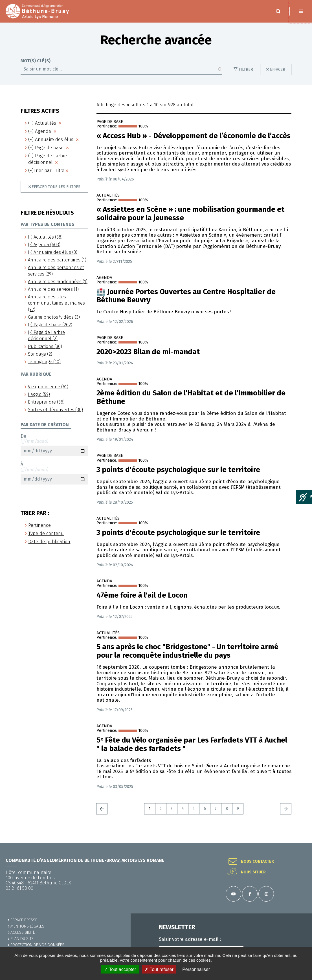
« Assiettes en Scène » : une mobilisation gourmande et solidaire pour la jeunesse (190, 219)
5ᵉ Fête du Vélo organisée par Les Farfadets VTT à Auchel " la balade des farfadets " (192, 750)
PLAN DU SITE (22, 939)
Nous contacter (257, 862)
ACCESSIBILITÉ (23, 932)
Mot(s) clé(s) (36, 67)
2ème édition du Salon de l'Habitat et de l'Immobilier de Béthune (191, 403)
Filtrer (246, 75)
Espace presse (24, 920)
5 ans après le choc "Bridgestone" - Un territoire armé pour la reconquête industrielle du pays (187, 657)
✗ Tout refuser (159, 969)
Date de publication (49, 547)
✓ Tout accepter (120, 969)
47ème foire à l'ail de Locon (142, 601)
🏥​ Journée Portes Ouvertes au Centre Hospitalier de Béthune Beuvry (186, 302)
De (54, 451)
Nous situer (253, 872)
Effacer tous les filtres (56, 192)
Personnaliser (196, 969)
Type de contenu (46, 539)
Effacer (278, 75)
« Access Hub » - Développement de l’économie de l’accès (194, 142)
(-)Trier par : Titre (46, 176)
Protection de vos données (37, 945)
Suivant (286, 814)
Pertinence (39, 531)
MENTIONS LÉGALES (27, 926)
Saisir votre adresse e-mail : (190, 939)
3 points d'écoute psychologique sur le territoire (178, 475)
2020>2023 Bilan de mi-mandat (148, 358)
